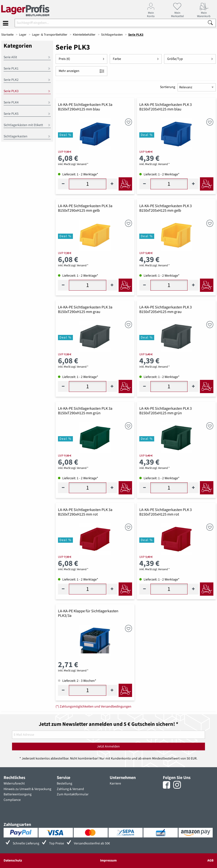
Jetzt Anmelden (108, 747)
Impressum (108, 861)
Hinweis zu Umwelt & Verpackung (27, 789)
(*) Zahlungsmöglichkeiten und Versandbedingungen (93, 707)
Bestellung (64, 784)
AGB (210, 861)
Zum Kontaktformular (73, 794)
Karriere (115, 784)
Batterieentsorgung (18, 794)
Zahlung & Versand (70, 789)
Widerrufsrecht (14, 784)
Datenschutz (13, 861)
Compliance (12, 800)
